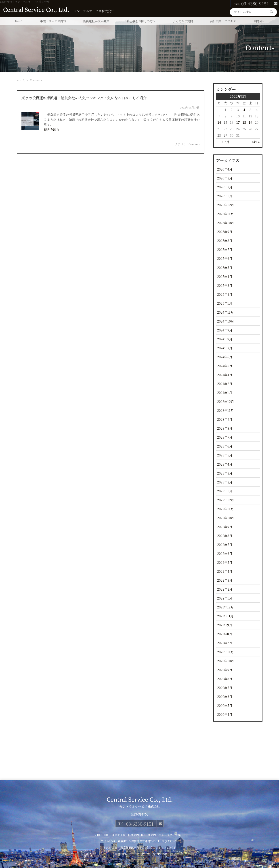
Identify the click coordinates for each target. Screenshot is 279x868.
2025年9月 (225, 232)
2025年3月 (225, 285)
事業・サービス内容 (53, 21)
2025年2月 (225, 294)
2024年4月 (225, 375)
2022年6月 (225, 553)
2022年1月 (225, 598)
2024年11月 (225, 312)
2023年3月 (225, 473)
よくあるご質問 (183, 21)
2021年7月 (225, 643)
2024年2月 (225, 384)
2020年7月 (225, 688)
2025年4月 (225, 276)
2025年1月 (225, 303)
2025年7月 (225, 249)
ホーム (18, 21)
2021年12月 (225, 607)
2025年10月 (226, 223)
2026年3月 (225, 178)
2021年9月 (225, 625)
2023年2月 (225, 482)
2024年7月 (225, 348)
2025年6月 (225, 258)
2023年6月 (225, 446)
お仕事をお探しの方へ (141, 21)
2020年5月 (225, 705)
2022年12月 (226, 500)
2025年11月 (225, 214)
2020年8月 (225, 679)
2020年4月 (225, 714)
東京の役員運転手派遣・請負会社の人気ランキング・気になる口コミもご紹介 (84, 98)
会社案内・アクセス (223, 21)
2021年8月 (225, 634)
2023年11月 (225, 410)
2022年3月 (225, 580)
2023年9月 (225, 419)
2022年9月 (225, 527)
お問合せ (259, 21)
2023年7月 (225, 437)
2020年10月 (226, 661)
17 (238, 122)
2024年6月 (225, 357)
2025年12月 (226, 205)
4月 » (256, 142)
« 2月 (225, 142)
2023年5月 (225, 455)
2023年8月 (225, 428)
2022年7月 (225, 544)
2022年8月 (225, 536)
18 (244, 122)
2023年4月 (225, 464)
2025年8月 (225, 240)
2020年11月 (225, 652)
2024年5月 (225, 366)
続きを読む (52, 129)
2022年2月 (225, 589)
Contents (194, 144)
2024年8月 (225, 339)
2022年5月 (225, 562)
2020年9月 (225, 670)
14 (219, 122)
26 (250, 129)
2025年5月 (225, 267)
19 (250, 122)
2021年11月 (225, 616)
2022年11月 (225, 509)
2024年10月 (226, 321)
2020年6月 (225, 696)
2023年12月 (226, 401)
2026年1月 (225, 196)
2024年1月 (225, 392)
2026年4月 (225, 169)
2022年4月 (225, 571)
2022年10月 (226, 518)
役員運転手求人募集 (96, 21)
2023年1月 (225, 491)
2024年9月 (225, 330)
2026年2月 (225, 187)
